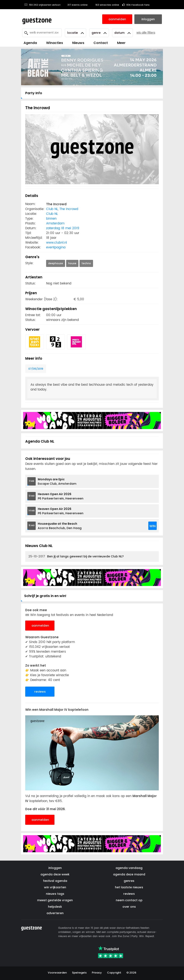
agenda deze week (55, 874)
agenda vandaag (129, 868)
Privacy (97, 973)
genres (129, 881)
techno (86, 263)
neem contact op (129, 900)
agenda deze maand (129, 874)
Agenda (30, 43)
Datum (122, 33)
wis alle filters (146, 33)
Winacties (55, 43)
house (72, 263)
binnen (51, 219)
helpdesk (55, 907)
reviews (40, 692)
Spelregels (79, 973)
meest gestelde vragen (55, 900)
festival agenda (55, 881)
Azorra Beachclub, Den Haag (60, 526)
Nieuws (78, 43)
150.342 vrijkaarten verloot (42, 5)
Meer (121, 43)
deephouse (56, 263)
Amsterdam (55, 223)
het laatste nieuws (129, 887)
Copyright (114, 973)
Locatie (76, 33)
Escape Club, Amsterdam (57, 481)
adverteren (55, 913)
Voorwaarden (57, 973)
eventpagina (56, 247)
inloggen (55, 868)
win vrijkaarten (55, 887)
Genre (99, 33)
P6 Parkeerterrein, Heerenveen (61, 496)
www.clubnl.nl (57, 243)
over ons (129, 907)
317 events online (76, 5)
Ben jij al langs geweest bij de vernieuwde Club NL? (76, 556)
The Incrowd (69, 209)
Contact (101, 43)
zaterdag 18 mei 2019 (63, 228)
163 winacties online (105, 5)
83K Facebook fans (136, 5)
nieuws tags (55, 894)
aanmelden (40, 626)
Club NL (52, 209)
